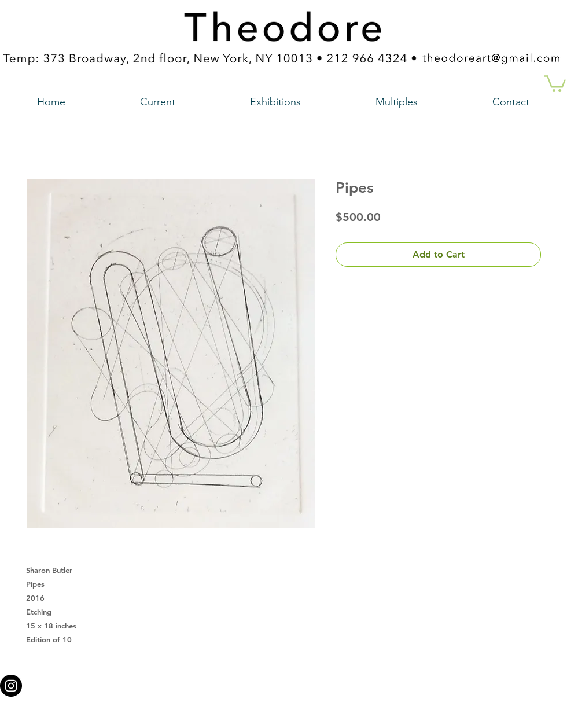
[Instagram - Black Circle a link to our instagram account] (11, 686)
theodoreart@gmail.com (234, 682)
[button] (555, 83)
